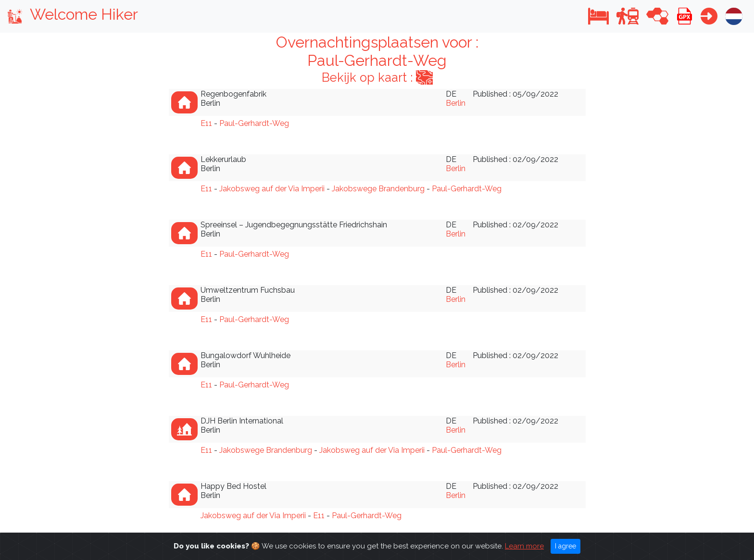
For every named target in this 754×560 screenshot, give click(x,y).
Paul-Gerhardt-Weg (254, 123)
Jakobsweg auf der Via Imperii (272, 189)
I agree (565, 551)
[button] (598, 16)
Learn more (524, 551)
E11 (206, 123)
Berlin (456, 103)
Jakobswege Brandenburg (378, 189)
